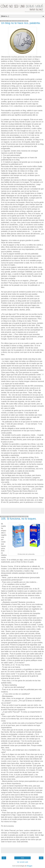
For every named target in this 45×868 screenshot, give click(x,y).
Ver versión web (22, 862)
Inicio (22, 858)
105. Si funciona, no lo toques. (19, 519)
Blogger (30, 866)
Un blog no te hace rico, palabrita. (21, 23)
